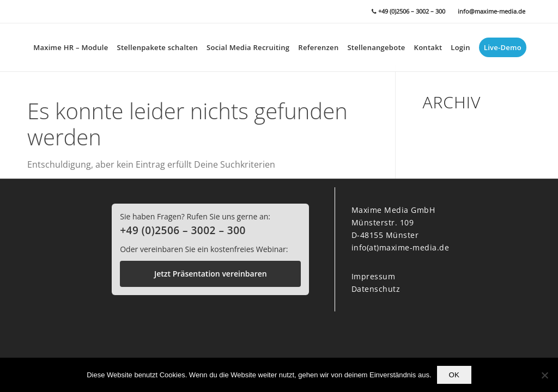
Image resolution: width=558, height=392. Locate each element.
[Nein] (544, 375)
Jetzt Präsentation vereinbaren (211, 274)
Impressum (374, 276)
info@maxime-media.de (492, 11)
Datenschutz (376, 289)
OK (454, 375)
